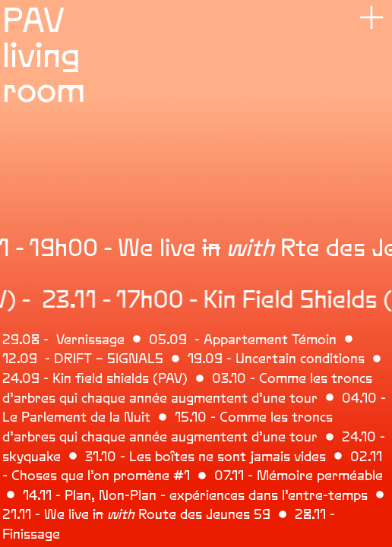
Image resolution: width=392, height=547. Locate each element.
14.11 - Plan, (59, 495)
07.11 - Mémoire (264, 476)
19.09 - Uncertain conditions (276, 359)
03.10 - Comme (257, 378)
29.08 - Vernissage (63, 340)
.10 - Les (125, 457)
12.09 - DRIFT (47, 359)
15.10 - (197, 417)
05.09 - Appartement (218, 340)
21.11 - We (33, 514)
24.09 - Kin (37, 378)
